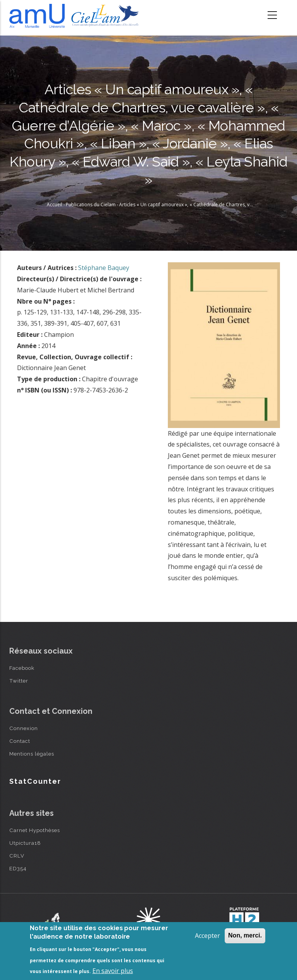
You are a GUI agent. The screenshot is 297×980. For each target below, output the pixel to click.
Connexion (24, 728)
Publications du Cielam (91, 205)
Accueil (55, 205)
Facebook (22, 668)
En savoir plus (113, 971)
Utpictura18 (25, 843)
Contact (20, 741)
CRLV (17, 856)
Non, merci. (245, 935)
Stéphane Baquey (104, 268)
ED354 (18, 868)
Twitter (19, 681)
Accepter (207, 936)
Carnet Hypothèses (35, 830)
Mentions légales (32, 754)
